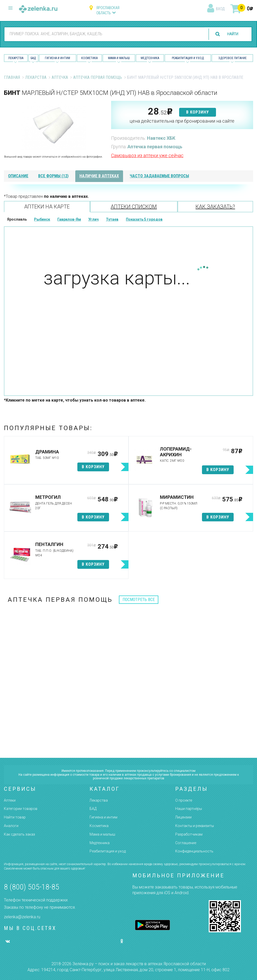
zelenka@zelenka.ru (22, 917)
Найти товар (15, 817)
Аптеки (10, 800)
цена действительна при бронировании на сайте (182, 121)
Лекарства (16, 58)
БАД (33, 58)
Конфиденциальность (194, 851)
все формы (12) (53, 176)
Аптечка (60, 77)
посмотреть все (139, 600)
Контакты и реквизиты (195, 826)
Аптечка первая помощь (98, 77)
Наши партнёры (189, 809)
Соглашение (186, 843)
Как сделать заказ (19, 834)
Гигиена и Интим (58, 58)
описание (18, 176)
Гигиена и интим (103, 817)
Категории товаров (21, 809)
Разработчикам (189, 834)
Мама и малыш (119, 58)
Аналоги (11, 826)
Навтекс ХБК (161, 138)
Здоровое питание (232, 58)
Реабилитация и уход (188, 58)
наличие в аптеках (99, 176)
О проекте (184, 800)
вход (220, 9)
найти (232, 34)
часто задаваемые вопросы (159, 176)
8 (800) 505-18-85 (32, 887)
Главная (12, 77)
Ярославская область (108, 10)
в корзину (198, 112)
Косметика (89, 58)
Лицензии (183, 817)
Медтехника (150, 58)
